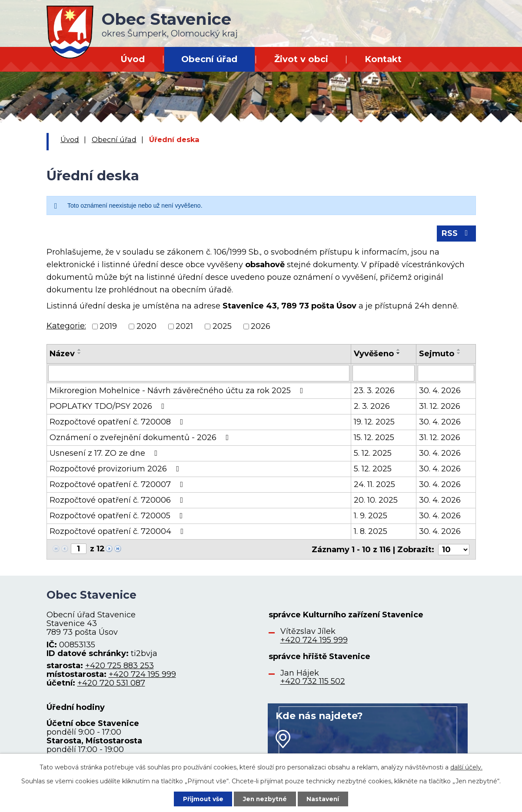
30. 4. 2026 (440, 391)
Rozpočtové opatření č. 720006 (118, 501)
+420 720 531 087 (111, 683)
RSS (456, 234)
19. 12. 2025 (374, 423)
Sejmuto (437, 355)
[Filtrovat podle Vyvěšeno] (384, 374)
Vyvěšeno (374, 355)
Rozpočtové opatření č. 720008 (118, 423)
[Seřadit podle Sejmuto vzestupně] (459, 351)
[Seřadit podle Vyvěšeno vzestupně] (399, 351)
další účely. (466, 767)
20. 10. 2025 (376, 501)
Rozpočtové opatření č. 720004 (118, 532)
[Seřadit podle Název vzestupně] (80, 351)
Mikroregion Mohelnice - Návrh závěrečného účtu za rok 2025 (178, 391)
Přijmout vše (202, 799)
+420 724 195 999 (142, 675)
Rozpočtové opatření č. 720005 (118, 517)
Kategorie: (66, 327)
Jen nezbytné (265, 799)
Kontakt (383, 59)
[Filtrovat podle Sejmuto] (446, 374)
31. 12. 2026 (440, 407)
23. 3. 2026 (374, 391)
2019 (108, 327)
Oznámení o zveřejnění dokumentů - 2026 (141, 438)
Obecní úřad (209, 59)
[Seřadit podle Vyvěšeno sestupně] (399, 354)
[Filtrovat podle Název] (199, 374)
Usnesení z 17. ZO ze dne (105, 454)
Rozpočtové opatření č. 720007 (118, 485)
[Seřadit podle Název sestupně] (80, 354)
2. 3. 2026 (372, 407)
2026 (261, 327)
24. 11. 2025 (374, 485)
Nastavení (324, 799)
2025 (222, 327)
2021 (184, 327)
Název (62, 355)
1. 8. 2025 (371, 532)
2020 (146, 327)
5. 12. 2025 (373, 454)
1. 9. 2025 (371, 517)
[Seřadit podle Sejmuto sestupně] (459, 354)
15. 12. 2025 (374, 438)
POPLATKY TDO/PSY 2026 (109, 407)
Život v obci (301, 59)
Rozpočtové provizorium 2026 (116, 470)
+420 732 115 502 (313, 682)
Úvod (133, 59)
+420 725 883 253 (120, 666)
